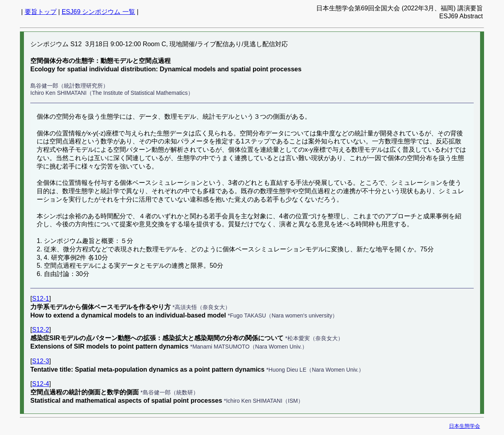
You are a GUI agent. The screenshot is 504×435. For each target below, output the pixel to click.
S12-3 (40, 361)
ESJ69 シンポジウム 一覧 (98, 12)
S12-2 (40, 330)
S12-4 (40, 384)
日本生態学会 (465, 426)
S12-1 (40, 299)
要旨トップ (41, 12)
